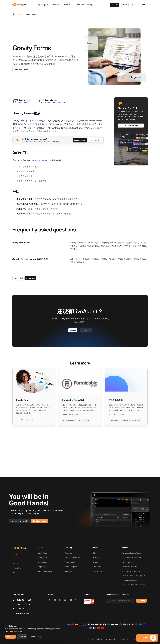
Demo (125, 5)
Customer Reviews (72, 562)
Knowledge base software (131, 553)
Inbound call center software (132, 571)
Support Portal (42, 553)
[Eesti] (81, 625)
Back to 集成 (18, 278)
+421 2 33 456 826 (23, 600)
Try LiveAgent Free (131, 125)
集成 (20, 14)
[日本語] (105, 625)
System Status (42, 562)
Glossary (96, 558)
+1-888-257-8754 (23, 604)
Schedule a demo (40, 521)
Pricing (15, 559)
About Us (68, 553)
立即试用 (73, 330)
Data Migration (42, 558)
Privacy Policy (125, 639)
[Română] (133, 625)
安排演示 (86, 330)
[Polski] (125, 625)
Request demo (80, 140)
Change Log (41, 567)
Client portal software (130, 580)
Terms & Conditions (95, 639)
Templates (97, 567)
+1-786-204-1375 (23, 609)
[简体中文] (103, 628)
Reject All (22, 637)
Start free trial (95, 140)
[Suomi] (85, 625)
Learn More (23, 102)
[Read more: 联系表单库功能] (126, 397)
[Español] (77, 625)
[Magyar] (97, 625)
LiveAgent (44, 160)
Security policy (111, 639)
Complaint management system (133, 576)
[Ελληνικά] (69, 625)
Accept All (11, 637)
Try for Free (30, 278)
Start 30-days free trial (19, 521)
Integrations (17, 568)
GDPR (136, 639)
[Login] (132, 5)
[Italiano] (101, 625)
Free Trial (115, 5)
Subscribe (141, 601)
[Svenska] (91, 628)
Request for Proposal (44, 571)
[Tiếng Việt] (99, 628)
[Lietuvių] (109, 625)
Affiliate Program (71, 567)
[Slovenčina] (141, 625)
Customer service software (131, 558)
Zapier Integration (22, 69)
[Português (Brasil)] (129, 625)
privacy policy (17, 631)
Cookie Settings (36, 637)
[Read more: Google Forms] (34, 397)
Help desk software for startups (133, 585)
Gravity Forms (31, 14)
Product (57, 5)
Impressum (69, 571)
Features (16, 563)
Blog (95, 553)
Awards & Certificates (73, 558)
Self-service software (129, 567)
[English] (73, 625)
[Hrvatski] (93, 625)
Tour (14, 572)
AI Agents (44, 5)
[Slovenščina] (145, 625)
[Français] (89, 625)
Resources (69, 5)
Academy (97, 562)
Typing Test (98, 571)
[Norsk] (121, 625)
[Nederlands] (117, 625)
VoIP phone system (129, 562)
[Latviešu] (113, 625)
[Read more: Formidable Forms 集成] (80, 397)
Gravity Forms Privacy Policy (56, 102)
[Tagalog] (95, 628)
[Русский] (137, 625)
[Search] (106, 5)
